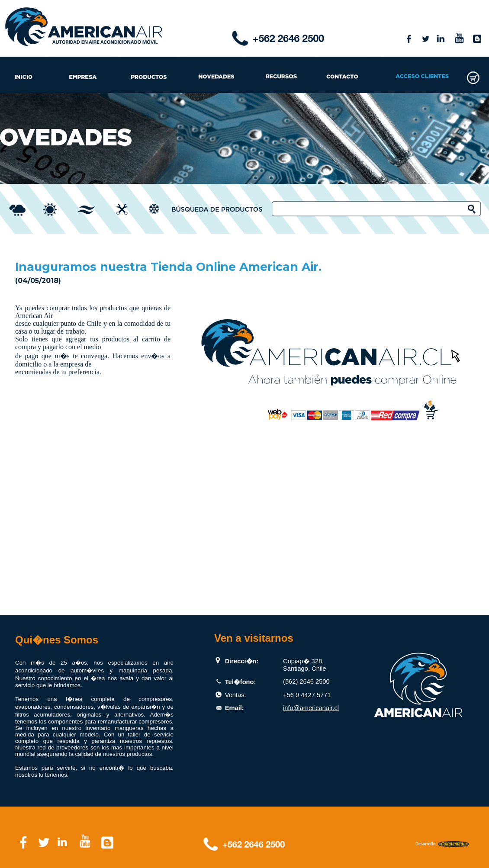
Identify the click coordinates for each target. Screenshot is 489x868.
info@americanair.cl (311, 708)
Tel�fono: (241, 682)
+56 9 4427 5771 (307, 695)
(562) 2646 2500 (306, 682)
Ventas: (236, 695)
